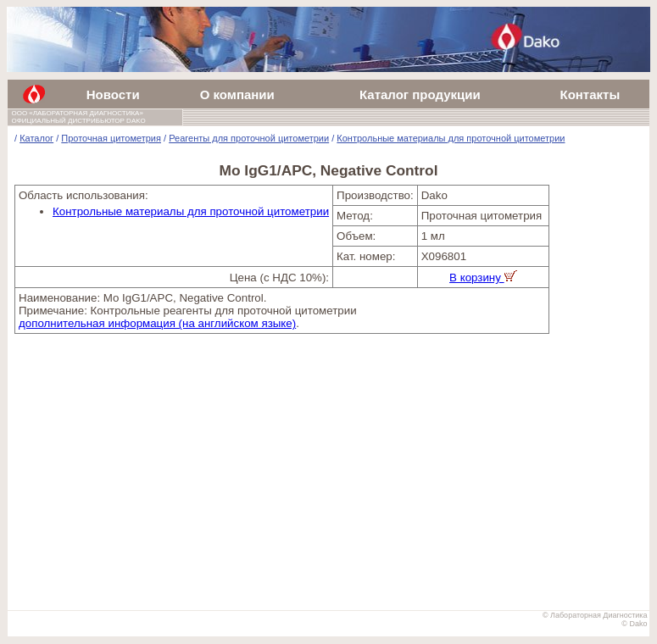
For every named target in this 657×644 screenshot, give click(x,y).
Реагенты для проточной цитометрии (249, 138)
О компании (237, 94)
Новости (113, 94)
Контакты (590, 94)
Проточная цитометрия (111, 138)
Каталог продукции (420, 94)
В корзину (483, 278)
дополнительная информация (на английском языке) (157, 323)
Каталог (36, 138)
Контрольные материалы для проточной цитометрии (451, 138)
